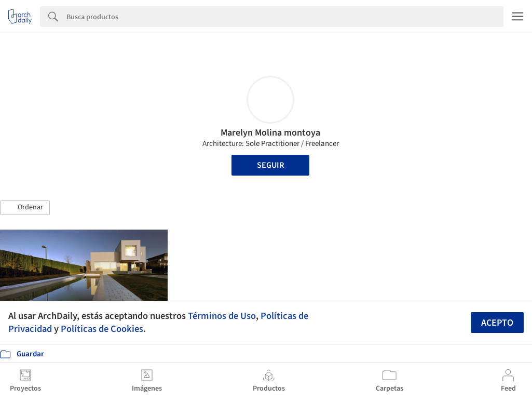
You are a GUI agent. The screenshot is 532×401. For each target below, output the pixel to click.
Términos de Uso (222, 316)
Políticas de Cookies (102, 329)
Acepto (497, 323)
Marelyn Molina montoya (270, 133)
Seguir (270, 165)
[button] (25, 208)
